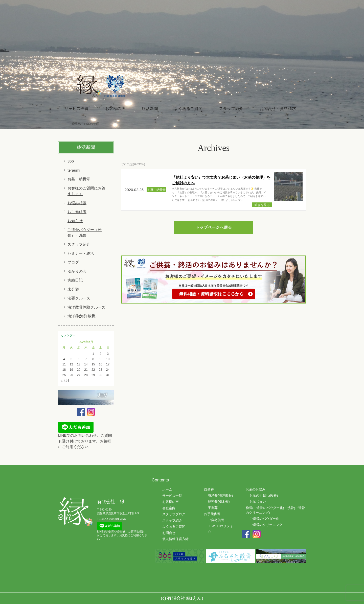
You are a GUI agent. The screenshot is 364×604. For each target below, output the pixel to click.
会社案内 (169, 508)
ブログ (73, 262)
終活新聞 (150, 109)
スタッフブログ (174, 514)
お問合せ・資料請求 (278, 109)
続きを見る (262, 205)
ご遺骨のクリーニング (266, 525)
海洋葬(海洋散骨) (82, 316)
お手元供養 (77, 212)
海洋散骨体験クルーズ (86, 307)
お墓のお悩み (256, 489)
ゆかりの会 (77, 271)
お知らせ (75, 221)
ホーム (167, 489)
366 (71, 161)
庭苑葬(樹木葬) (219, 502)
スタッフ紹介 (231, 109)
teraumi (74, 170)
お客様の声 (115, 109)
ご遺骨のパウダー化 (264, 519)
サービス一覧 (77, 109)
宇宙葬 (213, 508)
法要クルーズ (79, 298)
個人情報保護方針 (175, 539)
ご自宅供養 (216, 520)
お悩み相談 (77, 203)
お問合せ (169, 533)
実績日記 (75, 280)
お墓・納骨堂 (79, 179)
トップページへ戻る (214, 227)
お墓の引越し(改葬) (264, 495)
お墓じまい (258, 502)
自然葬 (209, 489)
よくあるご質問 (188, 109)
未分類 (73, 289)
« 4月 (65, 380)
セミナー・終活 (81, 253)
